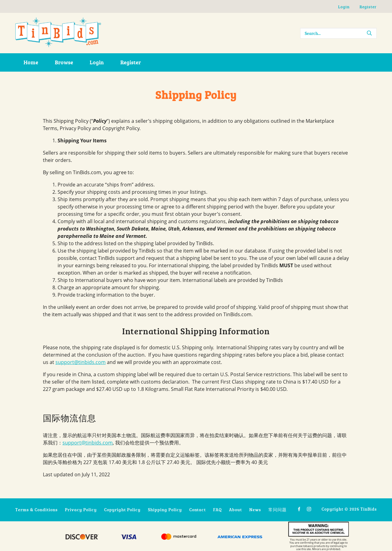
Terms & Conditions (36, 510)
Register (368, 7)
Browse (64, 62)
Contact (198, 510)
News (255, 510)
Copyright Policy (122, 510)
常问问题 (277, 510)
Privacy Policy (81, 510)
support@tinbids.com (81, 362)
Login (344, 7)
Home (31, 62)
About (236, 510)
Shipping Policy (165, 510)
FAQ (217, 510)
